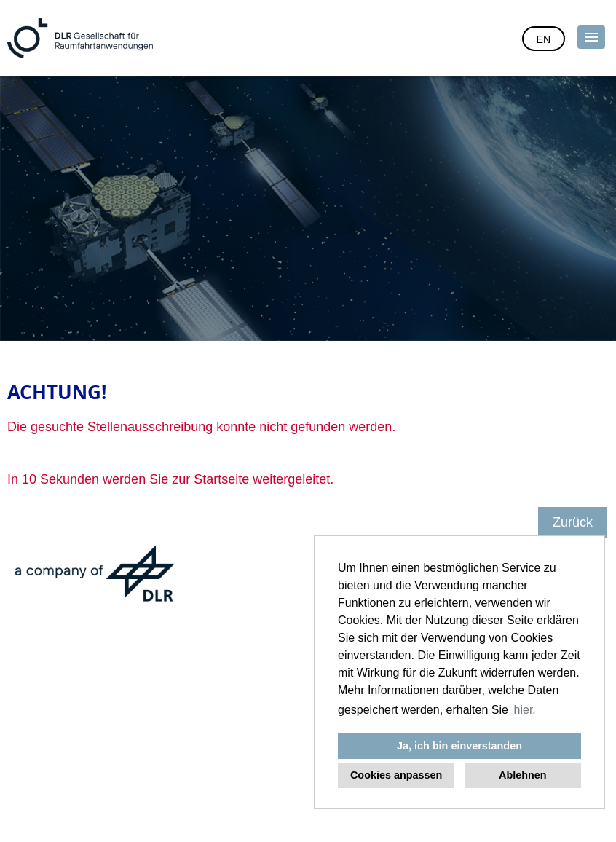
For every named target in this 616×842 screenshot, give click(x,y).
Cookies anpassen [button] (396, 775)
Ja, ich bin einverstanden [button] (459, 746)
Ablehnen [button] (523, 775)
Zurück (573, 522)
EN (544, 39)
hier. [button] (525, 710)
